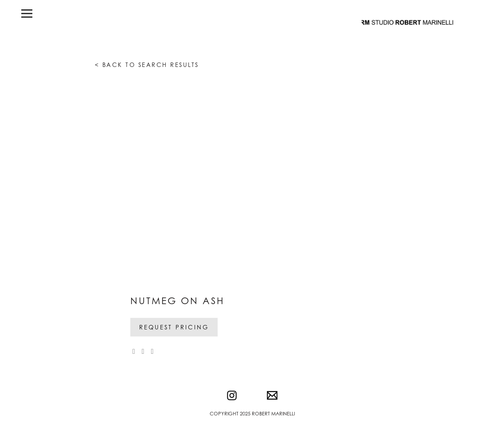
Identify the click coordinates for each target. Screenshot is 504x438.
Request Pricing (174, 327)
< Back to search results (147, 65)
